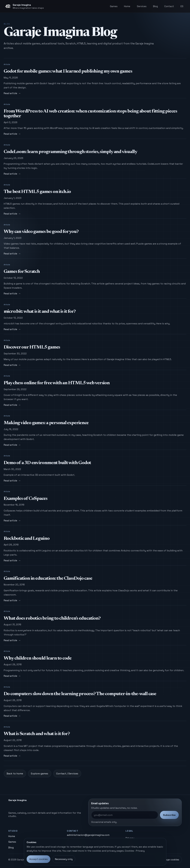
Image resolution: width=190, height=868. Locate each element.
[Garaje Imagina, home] (24, 6)
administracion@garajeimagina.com (88, 835)
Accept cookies (38, 859)
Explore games (40, 774)
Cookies (129, 851)
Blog (155, 6)
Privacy (140, 851)
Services (142, 6)
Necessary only (64, 859)
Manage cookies (170, 860)
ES (182, 6)
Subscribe (169, 815)
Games (114, 6)
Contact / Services (67, 774)
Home (127, 6)
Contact (169, 6)
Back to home (15, 774)
